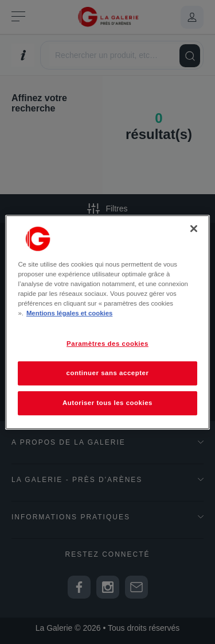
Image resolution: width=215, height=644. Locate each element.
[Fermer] (194, 228)
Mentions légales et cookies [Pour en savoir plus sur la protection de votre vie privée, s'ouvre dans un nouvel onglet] (69, 313)
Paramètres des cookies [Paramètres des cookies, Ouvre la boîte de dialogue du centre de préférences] (107, 344)
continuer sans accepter (108, 373)
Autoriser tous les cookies (107, 403)
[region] (107, 322)
